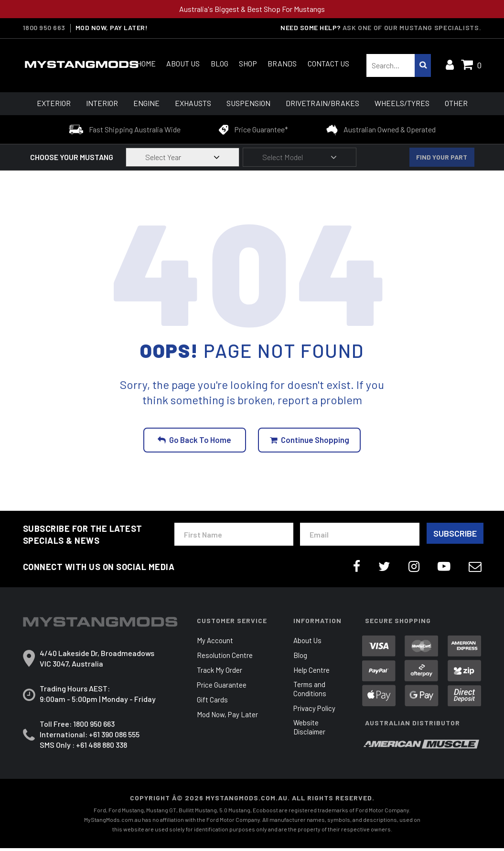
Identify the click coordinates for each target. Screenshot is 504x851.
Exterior (54, 103)
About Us (183, 63)
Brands (282, 63)
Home (146, 63)
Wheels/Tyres (402, 103)
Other (456, 103)
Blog (220, 63)
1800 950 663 (44, 28)
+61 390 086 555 (114, 737)
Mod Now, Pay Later (229, 717)
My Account (215, 643)
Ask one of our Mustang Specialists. (413, 27)
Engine (146, 103)
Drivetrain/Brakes (322, 103)
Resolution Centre (225, 658)
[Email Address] (358, 535)
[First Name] (233, 535)
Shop (248, 63)
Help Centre (312, 673)
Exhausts (193, 103)
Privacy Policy (316, 712)
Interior (102, 103)
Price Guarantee (222, 688)
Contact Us (328, 63)
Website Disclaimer (310, 731)
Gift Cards (213, 703)
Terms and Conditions (311, 692)
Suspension (248, 103)
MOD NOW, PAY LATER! (112, 28)
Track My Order (220, 673)
